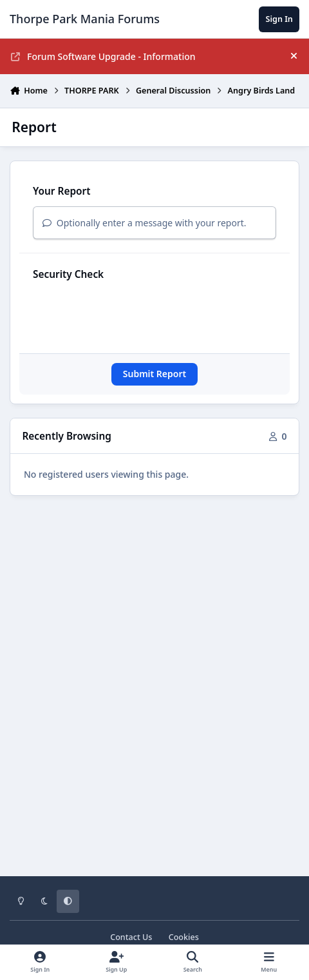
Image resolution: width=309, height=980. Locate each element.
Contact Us (131, 937)
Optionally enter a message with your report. (145, 223)
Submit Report (154, 374)
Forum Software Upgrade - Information (103, 56)
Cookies (184, 937)
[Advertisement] (154, 678)
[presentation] (131, 315)
